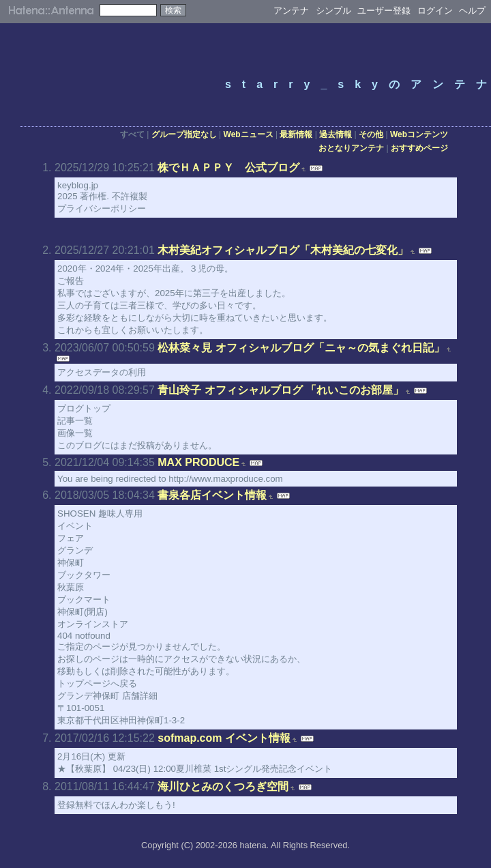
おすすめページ (419, 148)
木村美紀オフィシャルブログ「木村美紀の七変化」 (283, 250)
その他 (371, 134)
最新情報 (296, 134)
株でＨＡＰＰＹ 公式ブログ (228, 168)
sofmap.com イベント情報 (224, 738)
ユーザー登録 (384, 11)
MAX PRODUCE (198, 462)
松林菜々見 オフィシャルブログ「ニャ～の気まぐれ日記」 (301, 348)
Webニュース (249, 134)
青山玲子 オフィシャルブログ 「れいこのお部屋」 (281, 390)
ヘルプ (472, 11)
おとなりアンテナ (351, 148)
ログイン (435, 11)
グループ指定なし (184, 134)
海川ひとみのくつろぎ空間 (223, 786)
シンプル (333, 11)
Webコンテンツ (419, 134)
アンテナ (291, 11)
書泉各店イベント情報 (212, 495)
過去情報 (336, 134)
